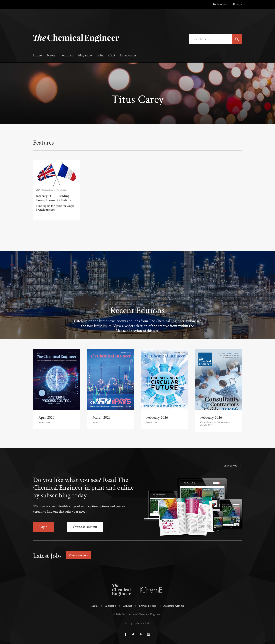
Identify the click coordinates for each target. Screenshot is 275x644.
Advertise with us (174, 606)
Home (37, 56)
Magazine (85, 56)
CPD (112, 56)
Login (237, 4)
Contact (127, 606)
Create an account (85, 527)
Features (67, 56)
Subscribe (220, 4)
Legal (94, 606)
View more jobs (79, 555)
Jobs (100, 56)
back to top (231, 466)
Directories (128, 56)
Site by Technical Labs (137, 623)
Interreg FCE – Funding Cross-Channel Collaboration (57, 198)
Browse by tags (148, 606)
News (51, 56)
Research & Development (54, 190)
